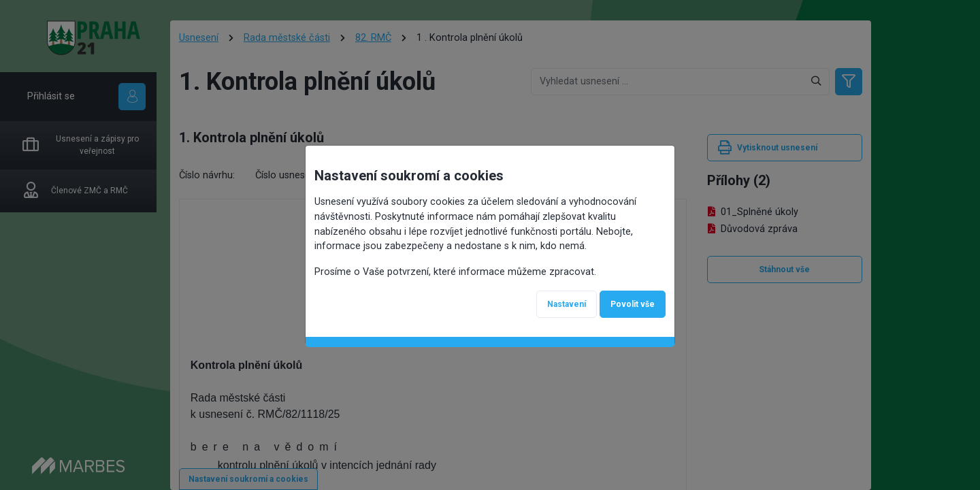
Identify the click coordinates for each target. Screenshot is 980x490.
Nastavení (567, 304)
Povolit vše (633, 304)
